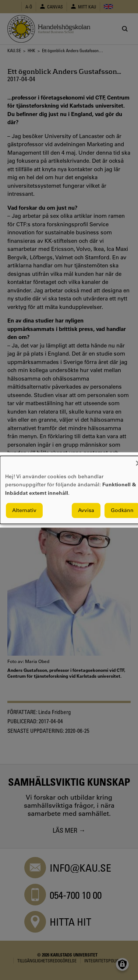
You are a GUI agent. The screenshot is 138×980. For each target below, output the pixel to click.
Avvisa (86, 511)
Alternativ (24, 511)
